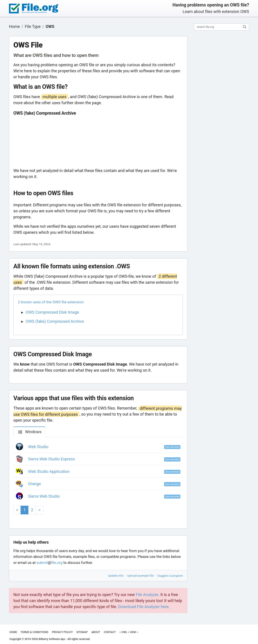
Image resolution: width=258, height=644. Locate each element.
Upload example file (140, 576)
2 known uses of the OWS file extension (51, 302)
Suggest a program (170, 576)
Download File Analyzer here (143, 607)
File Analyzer (147, 595)
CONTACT (110, 632)
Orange (35, 484)
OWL (124, 632)
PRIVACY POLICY (62, 632)
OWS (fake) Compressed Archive (55, 321)
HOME (13, 632)
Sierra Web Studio (44, 496)
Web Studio (38, 447)
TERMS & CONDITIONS (34, 632)
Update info (116, 576)
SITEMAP (82, 632)
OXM (133, 632)
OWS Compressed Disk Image (52, 312)
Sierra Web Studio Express (52, 459)
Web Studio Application (49, 471)
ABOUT (96, 632)
